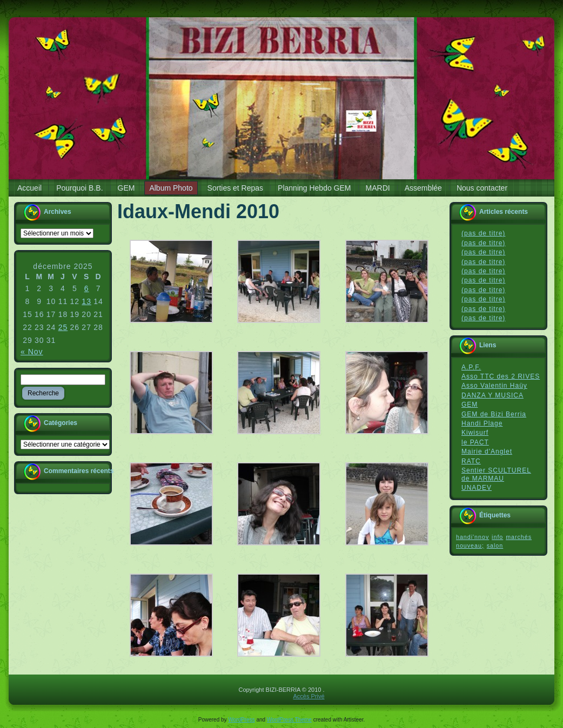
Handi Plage (482, 423)
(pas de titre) (483, 233)
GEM (470, 405)
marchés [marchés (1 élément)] (519, 537)
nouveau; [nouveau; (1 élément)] (470, 545)
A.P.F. (471, 367)
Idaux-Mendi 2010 (198, 211)
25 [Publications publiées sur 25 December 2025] (63, 327)
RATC (471, 461)
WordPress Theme (289, 720)
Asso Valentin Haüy (494, 386)
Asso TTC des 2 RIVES (501, 376)
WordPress (241, 720)
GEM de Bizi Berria (494, 414)
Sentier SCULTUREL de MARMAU (496, 474)
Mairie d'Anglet (487, 451)
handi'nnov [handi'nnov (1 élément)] (472, 537)
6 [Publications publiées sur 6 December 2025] (87, 288)
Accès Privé (309, 696)
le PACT (475, 442)
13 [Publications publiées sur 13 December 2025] (86, 301)
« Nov (32, 352)
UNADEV (477, 488)
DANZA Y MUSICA (492, 395)
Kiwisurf (475, 433)
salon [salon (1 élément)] (495, 545)
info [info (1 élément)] (497, 537)
